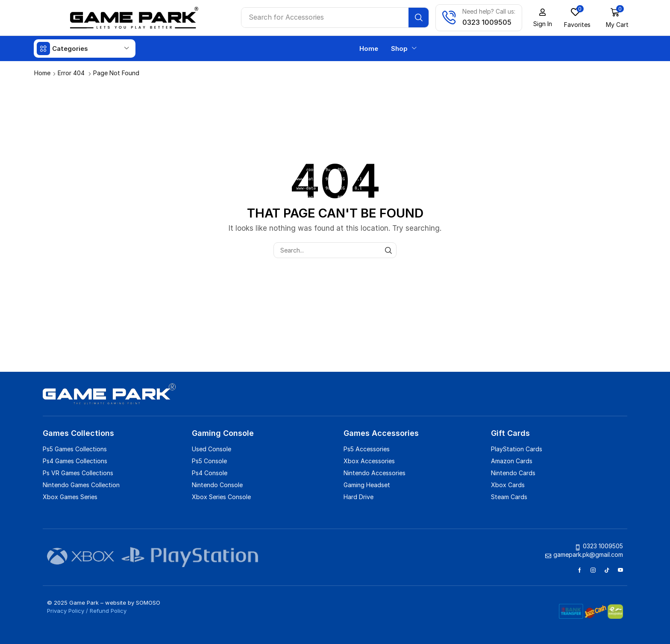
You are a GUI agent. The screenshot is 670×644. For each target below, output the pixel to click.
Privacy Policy (66, 610)
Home (42, 72)
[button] (543, 18)
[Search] (419, 18)
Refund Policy (108, 610)
